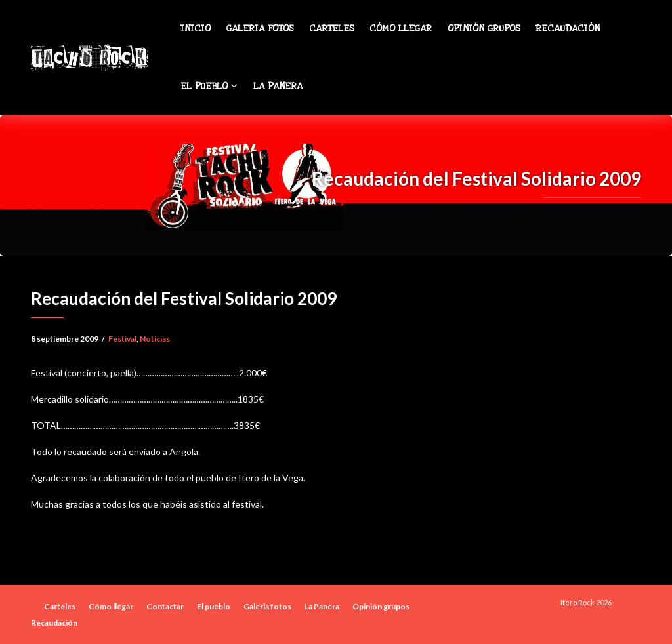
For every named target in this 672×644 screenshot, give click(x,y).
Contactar (165, 606)
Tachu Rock (89, 58)
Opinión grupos (484, 29)
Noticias (155, 339)
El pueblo (209, 86)
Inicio (196, 29)
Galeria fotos (260, 29)
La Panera (278, 86)
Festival (122, 339)
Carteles (331, 29)
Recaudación (568, 29)
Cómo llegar (401, 29)
